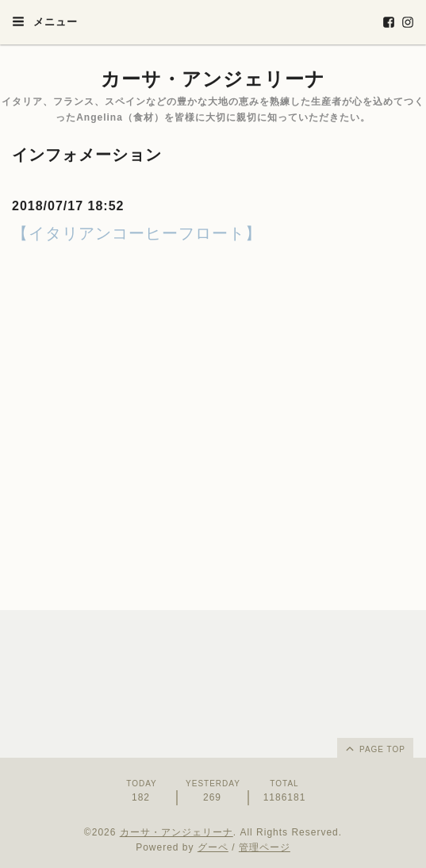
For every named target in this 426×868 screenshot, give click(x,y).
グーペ (213, 847)
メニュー (45, 21)
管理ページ (265, 847)
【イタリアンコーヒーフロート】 (137, 233)
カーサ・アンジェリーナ (213, 79)
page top (374, 748)
